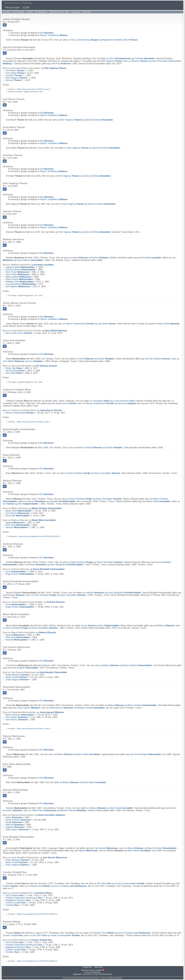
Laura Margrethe (21, 284)
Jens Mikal (14, 373)
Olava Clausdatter (107, 473)
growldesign (118, 978)
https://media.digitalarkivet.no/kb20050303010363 (39, 536)
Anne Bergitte (25, 668)
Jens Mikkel (14, 361)
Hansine (13, 80)
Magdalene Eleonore (18, 900)
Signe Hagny (17, 829)
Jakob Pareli (44, 810)
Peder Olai (14, 368)
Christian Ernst (39, 886)
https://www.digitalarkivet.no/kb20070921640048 (37, 914)
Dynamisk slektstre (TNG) (59, 12)
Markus (166, 625)
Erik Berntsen (96, 972)
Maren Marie (159, 501)
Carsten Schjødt (15, 903)
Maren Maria (19, 511)
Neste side (87, 12)
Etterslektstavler (41, 12)
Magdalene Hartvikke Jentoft (120, 40)
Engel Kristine (20, 574)
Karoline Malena (21, 270)
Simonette (17, 516)
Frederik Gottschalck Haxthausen (24, 898)
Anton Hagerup (17, 680)
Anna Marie (15, 73)
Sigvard (15, 523)
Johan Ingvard (29, 708)
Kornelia (152, 258)
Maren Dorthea (47, 508)
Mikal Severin (61, 708)
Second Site (92, 978)
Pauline (100, 258)
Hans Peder (17, 272)
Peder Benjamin (17, 675)
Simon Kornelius (51, 815)
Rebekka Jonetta (91, 708)
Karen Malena (30, 260)
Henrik (80, 258)
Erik (47, 33)
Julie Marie (107, 324)
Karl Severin (17, 720)
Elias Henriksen (79, 473)
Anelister (30, 12)
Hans (120, 58)
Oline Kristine (19, 279)
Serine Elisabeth (49, 569)
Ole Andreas (160, 359)
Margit (14, 822)
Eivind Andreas (18, 820)
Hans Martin (17, 717)
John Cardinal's (83, 978)
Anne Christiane (70, 886)
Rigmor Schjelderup (54, 35)
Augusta (15, 827)
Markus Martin (18, 277)
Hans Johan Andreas (85, 40)
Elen (28, 504)
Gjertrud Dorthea (99, 120)
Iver (9, 504)
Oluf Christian (14, 895)
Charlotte (145, 58)
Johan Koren (66, 403)
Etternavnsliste (18, 12)
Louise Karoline (124, 401)
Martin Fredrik (16, 677)
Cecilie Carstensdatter (130, 883)
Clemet (36, 501)
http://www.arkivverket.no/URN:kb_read (33, 89)
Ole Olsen (104, 883)
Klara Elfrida (169, 324)
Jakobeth (62, 501)
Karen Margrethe (67, 565)
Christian (14, 75)
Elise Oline (18, 525)
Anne (35, 361)
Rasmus (140, 61)
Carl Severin (17, 513)
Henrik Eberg (15, 371)
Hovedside (7, 12)
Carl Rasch (15, 71)
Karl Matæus (18, 286)
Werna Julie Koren (19, 333)
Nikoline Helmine (73, 810)
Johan (14, 817)
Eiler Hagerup (112, 61)
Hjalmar (15, 825)
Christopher (101, 401)
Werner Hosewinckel (80, 324)
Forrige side (76, 12)
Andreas (37, 565)
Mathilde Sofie (20, 282)
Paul (63, 64)
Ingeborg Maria (20, 267)
